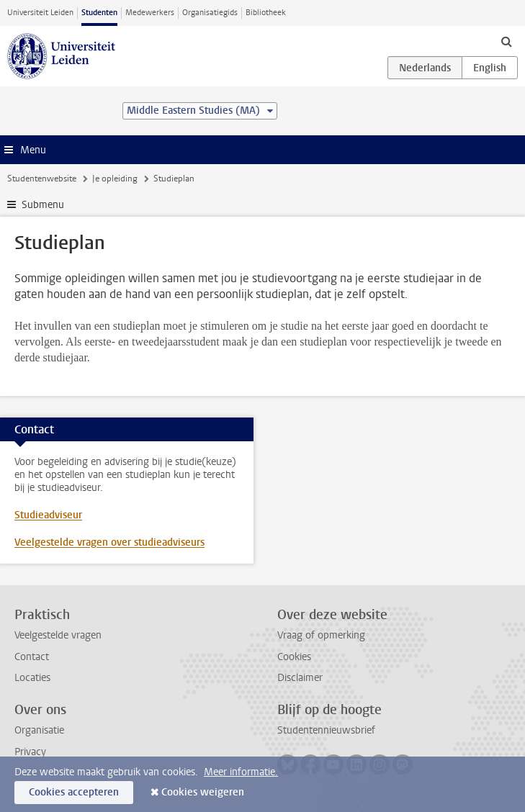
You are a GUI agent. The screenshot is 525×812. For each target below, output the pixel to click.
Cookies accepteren (74, 792)
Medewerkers (150, 13)
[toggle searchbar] (506, 41)
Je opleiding (115, 179)
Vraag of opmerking (321, 635)
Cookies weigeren (203, 792)
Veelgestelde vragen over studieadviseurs (109, 542)
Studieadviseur (48, 515)
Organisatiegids (210, 13)
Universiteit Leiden (40, 13)
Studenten (99, 13)
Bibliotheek (266, 13)
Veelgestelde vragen (58, 635)
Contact (32, 657)
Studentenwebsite (42, 179)
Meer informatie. (241, 772)
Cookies (294, 657)
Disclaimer (300, 678)
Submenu (43, 205)
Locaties (32, 678)
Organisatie (39, 730)
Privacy (30, 752)
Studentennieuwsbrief (326, 730)
